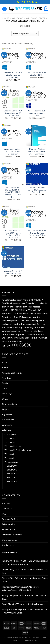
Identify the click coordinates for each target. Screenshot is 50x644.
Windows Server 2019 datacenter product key (37, 113)
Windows (18, 18)
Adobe (5, 367)
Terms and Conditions (12, 535)
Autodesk (6, 378)
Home (6, 18)
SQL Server (7, 414)
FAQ (4, 514)
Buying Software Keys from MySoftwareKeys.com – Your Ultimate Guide (25, 611)
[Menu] (4, 9)
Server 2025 (12, 482)
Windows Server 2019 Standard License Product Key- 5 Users (37, 233)
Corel (5, 388)
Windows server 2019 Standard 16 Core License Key (13, 151)
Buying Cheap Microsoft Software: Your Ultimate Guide (25, 597)
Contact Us (7, 508)
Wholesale (7, 425)
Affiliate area (8, 545)
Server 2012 (12, 470)
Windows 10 (10, 438)
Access (5, 362)
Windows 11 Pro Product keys (18, 450)
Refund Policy (8, 529)
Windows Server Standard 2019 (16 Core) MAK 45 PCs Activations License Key (13, 192)
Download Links (9, 540)
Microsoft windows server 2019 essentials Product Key (37, 190)
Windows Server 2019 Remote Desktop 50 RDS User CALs (13, 113)
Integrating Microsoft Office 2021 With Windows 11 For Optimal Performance (25, 562)
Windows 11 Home (13, 446)
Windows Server (36, 18)
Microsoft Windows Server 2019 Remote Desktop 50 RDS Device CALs (13, 234)
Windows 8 (9, 458)
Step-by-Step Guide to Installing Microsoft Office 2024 (25, 580)
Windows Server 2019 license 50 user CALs (13, 272)
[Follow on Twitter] (24, 345)
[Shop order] (25, 34)
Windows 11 (10, 442)
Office (5, 399)
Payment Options (10, 519)
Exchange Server (12, 435)
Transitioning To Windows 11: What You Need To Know (24, 571)
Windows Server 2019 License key (22, 486)
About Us (6, 503)
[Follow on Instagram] (19, 345)
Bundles (6, 383)
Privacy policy (8, 524)
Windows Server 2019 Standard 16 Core (37, 74)
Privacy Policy (32, 640)
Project (5, 409)
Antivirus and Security (12, 373)
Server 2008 (12, 466)
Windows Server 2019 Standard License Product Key (13, 75)
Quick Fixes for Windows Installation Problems (24, 604)
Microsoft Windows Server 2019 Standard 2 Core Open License (37, 151)
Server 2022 (12, 478)
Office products (9, 404)
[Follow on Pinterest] (29, 345)
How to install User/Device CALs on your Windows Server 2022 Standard (21, 588)
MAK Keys (7, 394)
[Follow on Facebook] (14, 345)
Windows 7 (9, 454)
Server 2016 (12, 474)
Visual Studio (8, 420)
